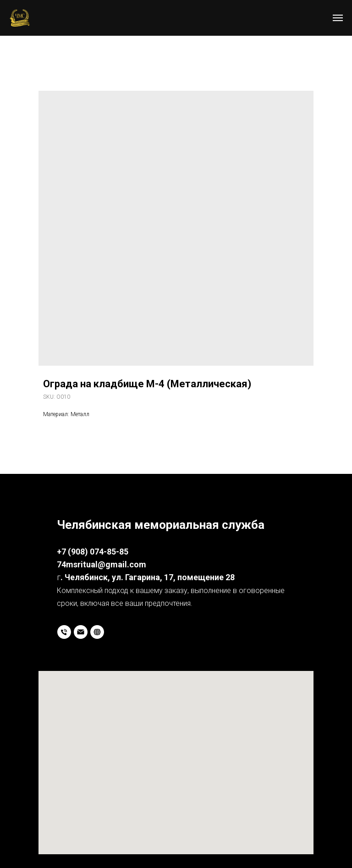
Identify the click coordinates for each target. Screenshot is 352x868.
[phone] (64, 632)
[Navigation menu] (338, 18)
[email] (81, 632)
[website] (97, 632)
